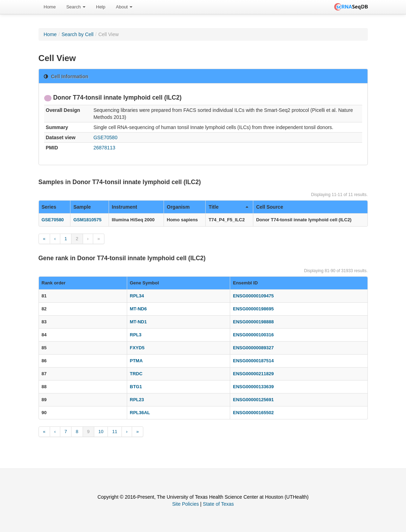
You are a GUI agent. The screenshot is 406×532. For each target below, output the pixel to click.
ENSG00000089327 (253, 348)
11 (115, 432)
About (124, 7)
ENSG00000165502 (253, 413)
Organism (178, 207)
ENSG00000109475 (253, 296)
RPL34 (137, 296)
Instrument (124, 207)
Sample (82, 207)
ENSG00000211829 (253, 374)
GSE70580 (106, 137)
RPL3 (136, 335)
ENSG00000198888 (253, 322)
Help (101, 7)
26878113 (104, 148)
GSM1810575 (87, 220)
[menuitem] (50, 7)
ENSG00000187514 (253, 361)
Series (49, 207)
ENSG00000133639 (253, 387)
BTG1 (136, 387)
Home (50, 7)
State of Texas (218, 504)
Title (228, 207)
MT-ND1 (138, 322)
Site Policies (185, 504)
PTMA (136, 361)
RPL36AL (140, 413)
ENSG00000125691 (253, 400)
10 (101, 432)
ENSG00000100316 (253, 335)
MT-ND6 (138, 309)
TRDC (136, 374)
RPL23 (137, 400)
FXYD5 (137, 348)
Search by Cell (78, 34)
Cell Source (270, 207)
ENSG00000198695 (253, 309)
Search (76, 7)
